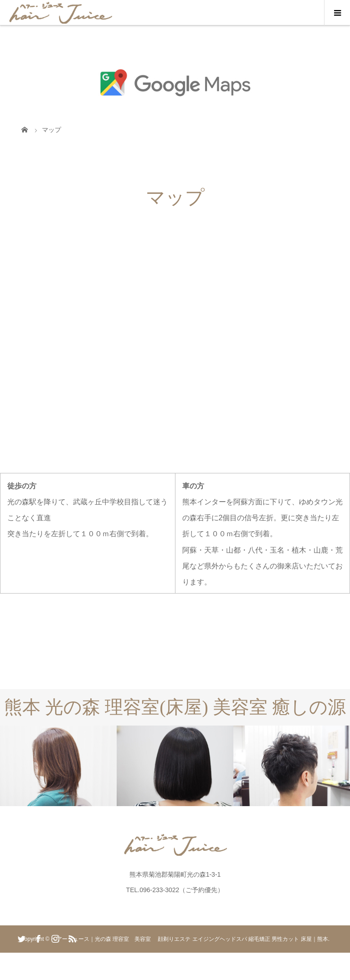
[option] (58, 766)
